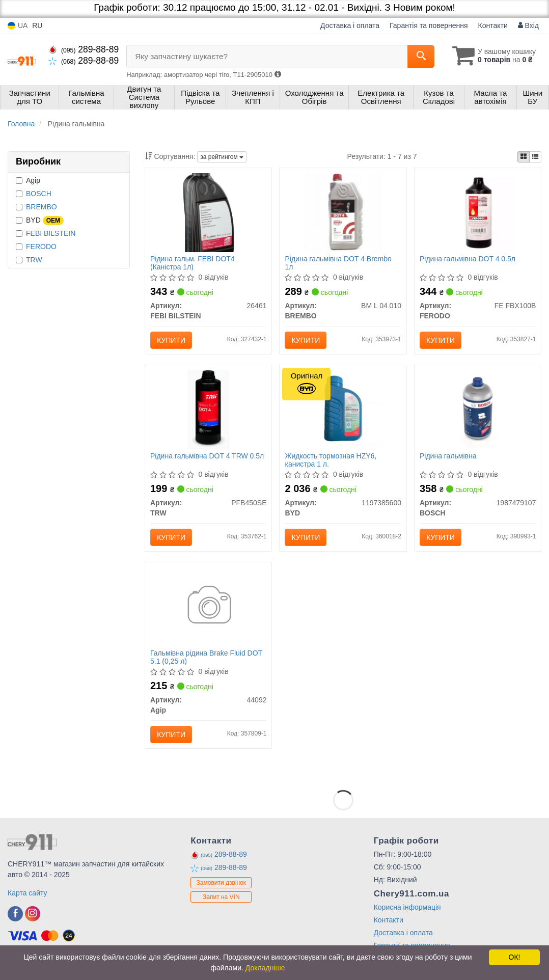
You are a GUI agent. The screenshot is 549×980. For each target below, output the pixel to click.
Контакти (493, 25)
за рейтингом (222, 157)
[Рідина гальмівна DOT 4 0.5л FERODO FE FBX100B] (478, 212)
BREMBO (42, 207)
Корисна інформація (407, 907)
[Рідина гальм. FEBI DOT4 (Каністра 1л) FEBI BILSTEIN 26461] (208, 212)
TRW (34, 260)
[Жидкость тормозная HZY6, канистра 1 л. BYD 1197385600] (343, 410)
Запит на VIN (221, 897)
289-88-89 (84, 49)
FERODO (41, 247)
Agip (28, 180)
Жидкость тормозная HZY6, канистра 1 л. (331, 460)
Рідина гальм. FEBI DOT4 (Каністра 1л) (193, 263)
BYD (40, 221)
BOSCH (39, 194)
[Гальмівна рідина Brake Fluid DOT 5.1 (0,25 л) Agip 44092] (209, 607)
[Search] (421, 57)
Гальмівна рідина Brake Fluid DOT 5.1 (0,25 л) (206, 657)
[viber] (15, 914)
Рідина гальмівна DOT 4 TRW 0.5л (207, 456)
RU (37, 25)
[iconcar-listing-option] (535, 157)
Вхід (528, 25)
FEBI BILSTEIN (51, 233)
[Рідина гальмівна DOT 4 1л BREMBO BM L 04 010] (343, 212)
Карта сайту (28, 893)
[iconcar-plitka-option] (524, 157)
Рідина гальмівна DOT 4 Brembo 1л (338, 263)
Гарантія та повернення (429, 25)
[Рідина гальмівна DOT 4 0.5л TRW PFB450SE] (209, 410)
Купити (171, 340)
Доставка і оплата (350, 25)
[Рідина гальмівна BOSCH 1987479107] (478, 409)
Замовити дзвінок (222, 883)
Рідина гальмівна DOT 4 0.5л (468, 259)
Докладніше (265, 968)
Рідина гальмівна (448, 456)
